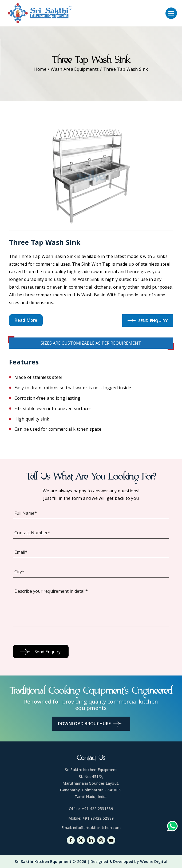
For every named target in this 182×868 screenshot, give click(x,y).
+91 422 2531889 (97, 809)
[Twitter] (81, 840)
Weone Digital (154, 861)
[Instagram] (101, 840)
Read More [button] (26, 320)
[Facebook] (71, 840)
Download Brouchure (90, 724)
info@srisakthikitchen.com (97, 828)
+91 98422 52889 (98, 818)
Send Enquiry (148, 321)
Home (40, 69)
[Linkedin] (91, 840)
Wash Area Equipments (75, 69)
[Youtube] (111, 840)
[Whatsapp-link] (172, 827)
